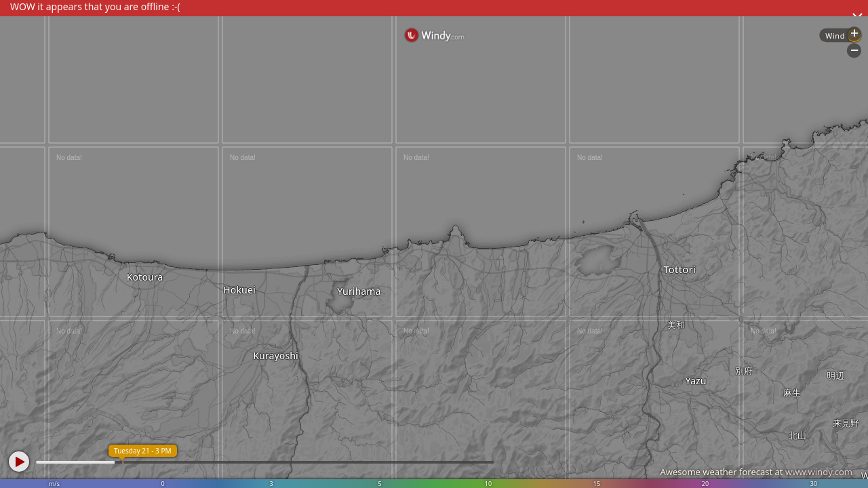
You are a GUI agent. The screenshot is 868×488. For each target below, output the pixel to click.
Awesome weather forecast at (756, 472)
